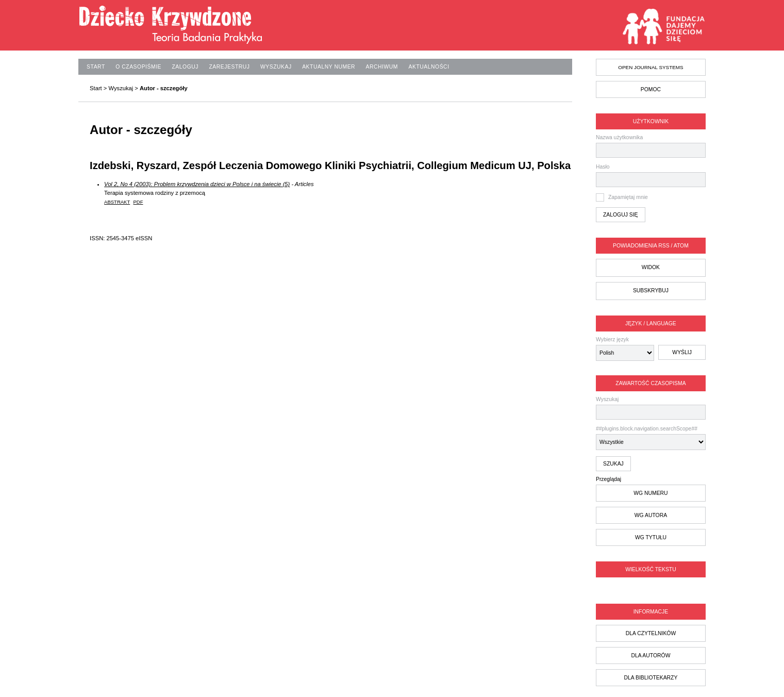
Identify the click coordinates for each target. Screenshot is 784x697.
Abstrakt (117, 202)
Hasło (603, 167)
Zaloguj (185, 67)
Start (96, 67)
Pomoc (651, 89)
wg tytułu (651, 537)
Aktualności (429, 67)
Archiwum (382, 67)
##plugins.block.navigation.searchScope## (651, 438)
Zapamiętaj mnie (628, 197)
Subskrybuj (651, 291)
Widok (651, 267)
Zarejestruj (229, 67)
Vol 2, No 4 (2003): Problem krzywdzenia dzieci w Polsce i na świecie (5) (197, 184)
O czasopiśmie (138, 67)
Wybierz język (612, 339)
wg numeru (650, 493)
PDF (138, 202)
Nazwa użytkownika (619, 137)
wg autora (651, 515)
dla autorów (650, 655)
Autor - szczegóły (164, 88)
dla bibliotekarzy (650, 678)
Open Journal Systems (650, 67)
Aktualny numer (329, 67)
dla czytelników (651, 633)
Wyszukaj (651, 408)
